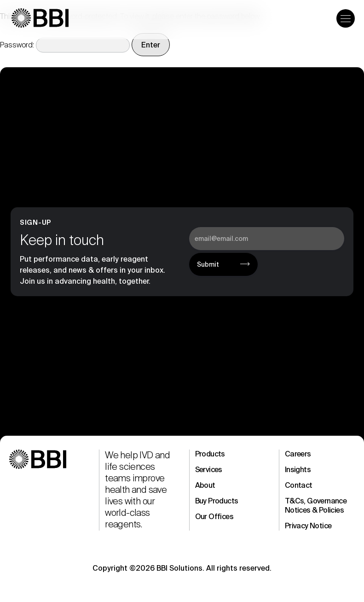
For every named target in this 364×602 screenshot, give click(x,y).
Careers (298, 454)
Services (209, 470)
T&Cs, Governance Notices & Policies (316, 506)
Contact (299, 485)
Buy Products (217, 501)
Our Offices (214, 517)
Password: (65, 45)
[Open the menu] (346, 18)
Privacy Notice (308, 526)
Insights (298, 470)
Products (210, 454)
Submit (208, 264)
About (205, 485)
